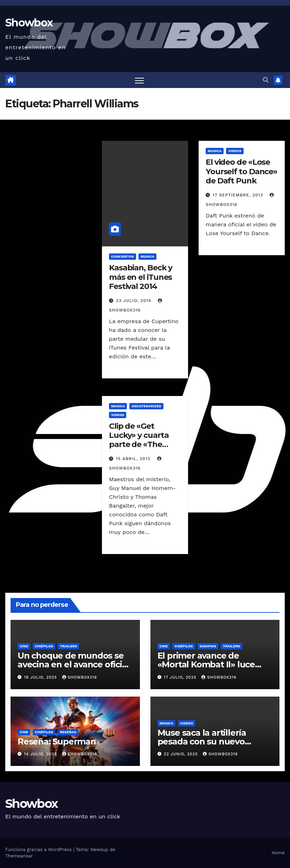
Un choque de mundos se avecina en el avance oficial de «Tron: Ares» (73, 664)
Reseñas (68, 732)
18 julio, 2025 (41, 677)
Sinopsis (208, 646)
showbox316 (80, 677)
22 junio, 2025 (182, 754)
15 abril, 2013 (134, 459)
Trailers (68, 646)
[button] (266, 80)
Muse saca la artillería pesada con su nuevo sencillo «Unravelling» (202, 741)
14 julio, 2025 (41, 754)
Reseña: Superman (57, 741)
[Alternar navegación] (139, 80)
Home (278, 853)
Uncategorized (146, 406)
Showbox (29, 23)
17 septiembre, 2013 (239, 195)
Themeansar (19, 856)
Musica (147, 256)
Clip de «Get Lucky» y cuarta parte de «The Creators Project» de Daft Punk (142, 445)
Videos (235, 151)
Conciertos (123, 256)
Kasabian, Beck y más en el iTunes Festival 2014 (141, 277)
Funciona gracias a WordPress (39, 850)
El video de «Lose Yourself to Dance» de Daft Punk (241, 171)
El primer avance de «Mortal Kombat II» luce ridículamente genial (206, 664)
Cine (24, 646)
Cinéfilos (44, 646)
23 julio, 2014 (135, 301)
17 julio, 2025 (181, 677)
